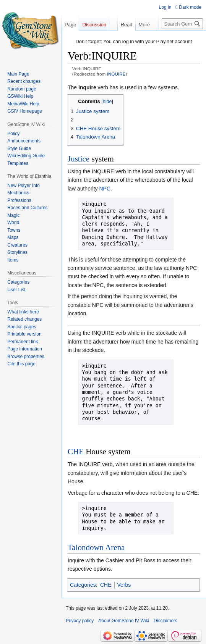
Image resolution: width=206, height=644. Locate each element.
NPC (105, 189)
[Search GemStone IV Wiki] (182, 24)
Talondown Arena (96, 547)
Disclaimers (165, 621)
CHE (76, 452)
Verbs (124, 585)
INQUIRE (116, 74)
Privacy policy (80, 621)
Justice (79, 159)
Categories (83, 585)
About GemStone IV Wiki (124, 621)
